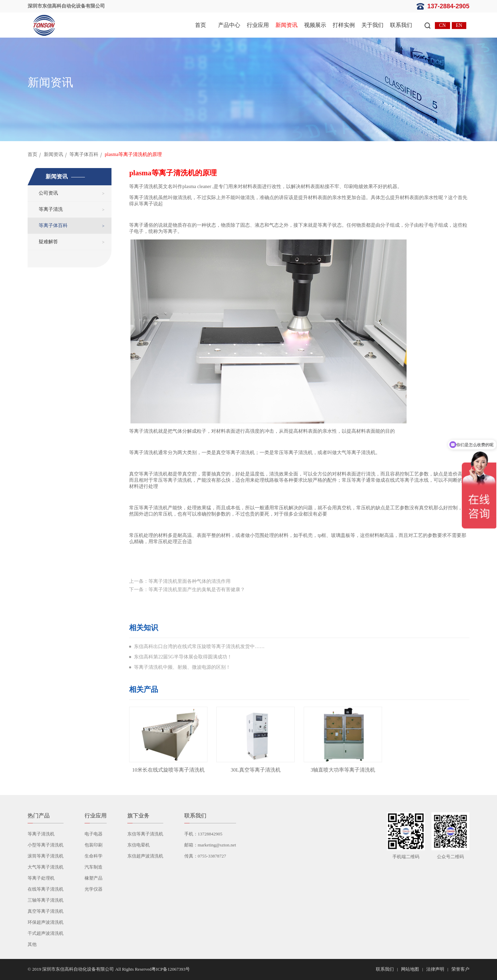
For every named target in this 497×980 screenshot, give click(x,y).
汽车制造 (94, 867)
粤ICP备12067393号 (171, 969)
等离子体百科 (84, 154)
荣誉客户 (460, 969)
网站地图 (410, 969)
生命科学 (94, 856)
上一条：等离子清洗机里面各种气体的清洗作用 (180, 581)
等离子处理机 (41, 878)
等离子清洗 (51, 209)
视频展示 (315, 25)
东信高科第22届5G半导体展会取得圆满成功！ (183, 657)
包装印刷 (94, 845)
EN (459, 25)
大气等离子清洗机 (46, 867)
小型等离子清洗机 (46, 845)
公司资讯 (48, 193)
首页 (201, 25)
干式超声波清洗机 (46, 933)
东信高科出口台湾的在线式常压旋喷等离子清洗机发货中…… (199, 646)
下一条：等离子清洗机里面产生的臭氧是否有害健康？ (187, 590)
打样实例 (344, 25)
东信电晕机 (139, 845)
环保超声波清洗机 (46, 922)
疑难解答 (48, 242)
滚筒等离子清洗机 (46, 856)
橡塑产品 (94, 878)
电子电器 (94, 834)
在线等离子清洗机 (46, 889)
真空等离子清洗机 (46, 911)
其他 (32, 944)
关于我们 (372, 25)
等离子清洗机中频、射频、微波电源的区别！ (182, 667)
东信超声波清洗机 (145, 856)
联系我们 (401, 25)
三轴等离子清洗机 (46, 900)
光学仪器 (94, 889)
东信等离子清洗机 (145, 834)
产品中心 (229, 25)
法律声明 (435, 969)
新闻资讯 (286, 25)
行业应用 (258, 25)
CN (442, 25)
